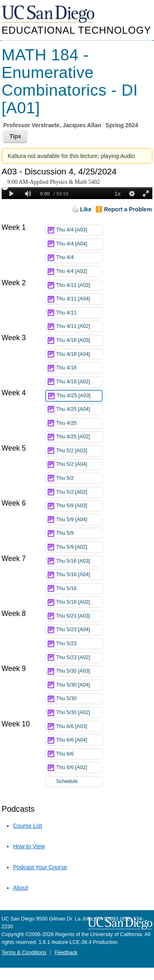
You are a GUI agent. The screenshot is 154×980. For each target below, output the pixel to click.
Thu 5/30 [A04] (79, 685)
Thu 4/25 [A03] (79, 396)
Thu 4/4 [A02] (79, 271)
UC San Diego (49, 15)
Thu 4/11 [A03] (79, 285)
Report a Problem (128, 209)
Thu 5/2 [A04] (79, 464)
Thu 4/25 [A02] (79, 437)
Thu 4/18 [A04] (79, 354)
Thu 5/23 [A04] (79, 630)
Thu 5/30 (79, 699)
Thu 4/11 (79, 313)
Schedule (67, 781)
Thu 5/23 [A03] (79, 616)
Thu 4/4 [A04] (79, 244)
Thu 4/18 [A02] (79, 382)
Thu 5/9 (79, 533)
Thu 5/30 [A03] (79, 671)
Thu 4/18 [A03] (79, 340)
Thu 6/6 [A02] (79, 768)
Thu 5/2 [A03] (79, 451)
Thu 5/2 (79, 478)
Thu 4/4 (79, 258)
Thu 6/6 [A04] (79, 740)
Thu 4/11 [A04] (79, 299)
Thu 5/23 (79, 644)
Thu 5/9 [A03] (79, 506)
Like (86, 209)
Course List (28, 826)
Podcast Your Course (40, 867)
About (21, 888)
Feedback (66, 953)
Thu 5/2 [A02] (79, 492)
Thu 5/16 (79, 589)
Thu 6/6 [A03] (79, 727)
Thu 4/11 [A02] (79, 326)
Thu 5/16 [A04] (79, 575)
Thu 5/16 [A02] (79, 602)
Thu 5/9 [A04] (79, 520)
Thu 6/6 (79, 754)
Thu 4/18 (79, 368)
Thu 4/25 (79, 423)
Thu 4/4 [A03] (79, 230)
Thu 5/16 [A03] (79, 561)
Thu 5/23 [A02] (79, 658)
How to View (29, 846)
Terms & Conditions (24, 953)
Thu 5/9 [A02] (79, 547)
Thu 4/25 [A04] (79, 409)
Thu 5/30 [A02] (79, 713)
